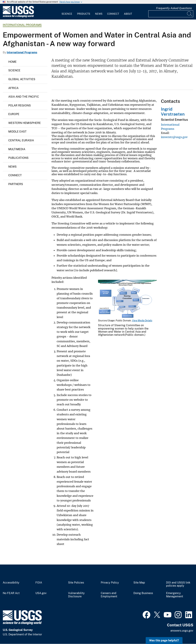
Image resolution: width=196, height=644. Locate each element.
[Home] (18, 17)
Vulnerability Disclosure (76, 595)
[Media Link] (127, 299)
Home (12, 62)
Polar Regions (20, 105)
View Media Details (142, 321)
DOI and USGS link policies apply (178, 584)
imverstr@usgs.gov (174, 137)
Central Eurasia (21, 140)
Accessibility (11, 583)
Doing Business (143, 593)
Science (67, 14)
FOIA (39, 583)
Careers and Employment (109, 595)
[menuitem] (67, 12)
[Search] (190, 14)
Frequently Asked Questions (174, 8)
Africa (13, 88)
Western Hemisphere (25, 123)
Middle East (17, 132)
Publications (18, 158)
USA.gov (41, 593)
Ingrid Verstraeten (173, 112)
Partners (16, 184)
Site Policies (76, 583)
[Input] (171, 14)
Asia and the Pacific (24, 97)
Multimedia (17, 149)
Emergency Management (175, 595)
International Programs (22, 25)
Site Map (139, 583)
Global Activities (22, 79)
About (128, 14)
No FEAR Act (11, 593)
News (99, 14)
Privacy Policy (110, 583)
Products (84, 14)
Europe (14, 114)
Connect (113, 14)
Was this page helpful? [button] (164, 640)
